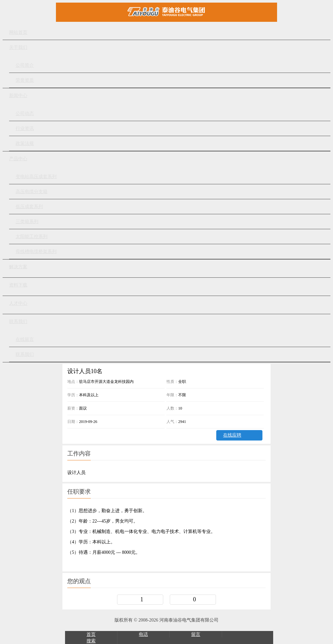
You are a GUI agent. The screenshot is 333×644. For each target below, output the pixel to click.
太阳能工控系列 (32, 237)
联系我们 (18, 322)
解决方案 (18, 267)
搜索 (91, 641)
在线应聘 (232, 435)
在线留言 (25, 339)
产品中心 (18, 159)
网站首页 (18, 32)
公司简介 (25, 65)
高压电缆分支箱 (32, 192)
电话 (143, 634)
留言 (196, 634)
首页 (91, 634)
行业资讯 (25, 128)
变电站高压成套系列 (36, 177)
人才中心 (18, 303)
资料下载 (18, 285)
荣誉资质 (25, 80)
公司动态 (25, 113)
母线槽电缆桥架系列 (36, 252)
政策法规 (25, 143)
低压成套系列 (29, 207)
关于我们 (18, 47)
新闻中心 (18, 96)
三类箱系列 (27, 222)
